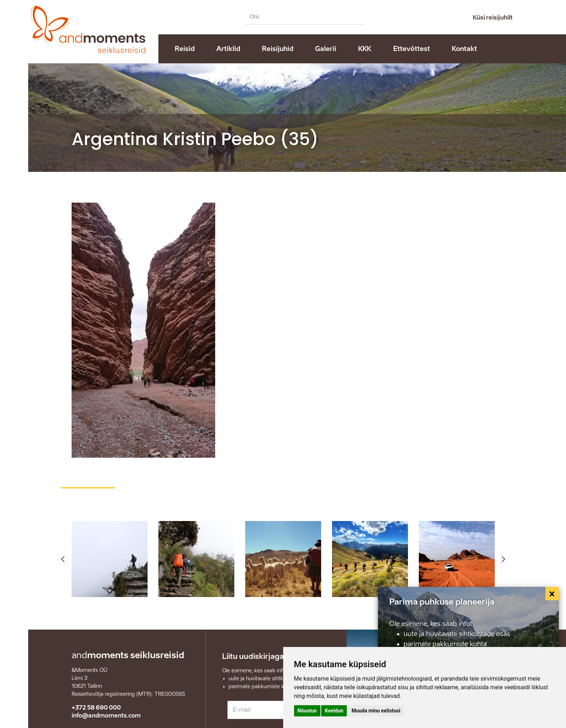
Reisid (185, 49)
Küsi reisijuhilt (493, 18)
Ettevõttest (412, 49)
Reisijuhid (278, 49)
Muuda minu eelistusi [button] (376, 711)
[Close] (552, 594)
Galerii (326, 49)
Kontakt (464, 49)
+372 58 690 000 (96, 708)
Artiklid (228, 49)
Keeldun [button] (334, 711)
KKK (365, 49)
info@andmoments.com (106, 716)
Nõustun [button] (307, 711)
